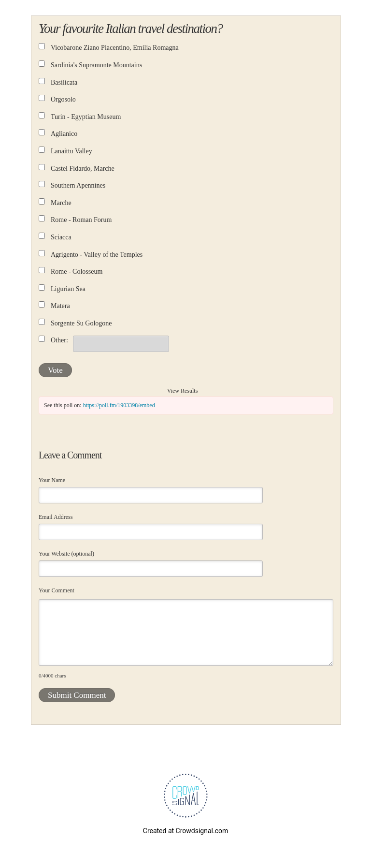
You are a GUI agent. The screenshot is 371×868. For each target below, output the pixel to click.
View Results (183, 391)
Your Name (52, 480)
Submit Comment (77, 695)
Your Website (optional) (66, 554)
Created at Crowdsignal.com (185, 831)
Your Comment (57, 590)
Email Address (56, 517)
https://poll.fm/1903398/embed (119, 405)
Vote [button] (55, 370)
